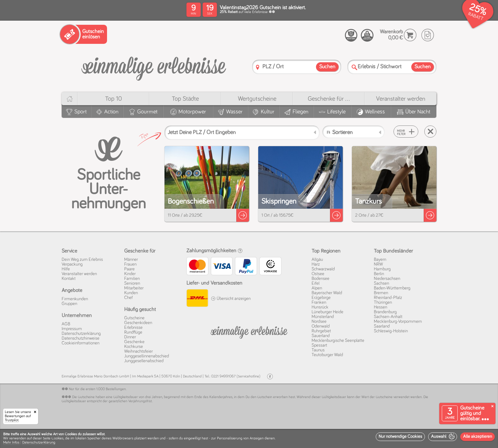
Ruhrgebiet (321, 331)
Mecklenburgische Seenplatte (338, 341)
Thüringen (383, 302)
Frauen (130, 264)
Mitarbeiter (134, 288)
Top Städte (185, 99)
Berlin (379, 274)
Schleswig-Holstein (391, 331)
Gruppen (69, 304)
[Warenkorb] (410, 35)
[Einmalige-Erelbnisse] (249, 331)
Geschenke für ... (329, 99)
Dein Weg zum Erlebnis (82, 260)
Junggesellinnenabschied (147, 356)
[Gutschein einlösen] (84, 34)
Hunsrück (320, 307)
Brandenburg (385, 312)
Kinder (130, 274)
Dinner (130, 337)
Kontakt (69, 279)
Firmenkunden (75, 299)
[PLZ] (258, 67)
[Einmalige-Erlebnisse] (154, 66)
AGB (66, 324)
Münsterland (323, 317)
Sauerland (321, 336)
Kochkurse (134, 347)
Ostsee (318, 274)
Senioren (132, 283)
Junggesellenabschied (144, 361)
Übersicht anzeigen (231, 299)
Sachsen (381, 283)
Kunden (131, 293)
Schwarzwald (323, 269)
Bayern (380, 260)
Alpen (317, 288)
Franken (319, 302)
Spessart (319, 345)
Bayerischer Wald (327, 293)
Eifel (316, 283)
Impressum (72, 329)
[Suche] (354, 67)
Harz (316, 264)
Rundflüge (133, 332)
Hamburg (382, 269)
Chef (128, 298)
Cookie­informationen (81, 343)
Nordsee (319, 322)
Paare (129, 269)
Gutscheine (134, 318)
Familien (132, 279)
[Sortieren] (354, 132)
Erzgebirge (321, 298)
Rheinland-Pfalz (388, 298)
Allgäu (317, 260)
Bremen (381, 293)
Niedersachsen (387, 279)
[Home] (69, 99)
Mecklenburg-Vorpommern (398, 322)
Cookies (57, 438)
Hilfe (66, 269)
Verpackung (72, 264)
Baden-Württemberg (392, 288)
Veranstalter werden (401, 99)
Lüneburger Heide (327, 312)
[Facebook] (270, 377)
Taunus (318, 350)
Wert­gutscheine (257, 99)
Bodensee (320, 279)
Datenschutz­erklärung (81, 334)
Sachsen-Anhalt (388, 317)
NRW (378, 264)
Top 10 (114, 99)
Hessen (380, 307)
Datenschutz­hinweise (81, 338)
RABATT (476, 16)
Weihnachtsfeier (138, 351)
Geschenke (134, 342)
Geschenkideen (138, 323)
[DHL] (197, 299)
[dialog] (249, 438)
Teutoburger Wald (327, 355)
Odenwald (321, 326)
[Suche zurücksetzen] (430, 132)
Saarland (382, 326)
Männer (131, 260)
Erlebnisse (133, 328)
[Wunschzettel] (428, 35)
